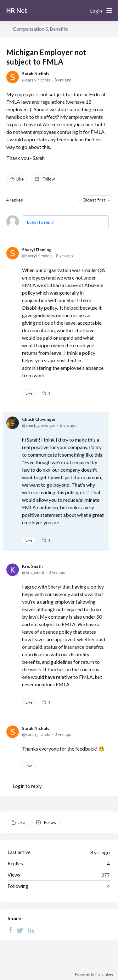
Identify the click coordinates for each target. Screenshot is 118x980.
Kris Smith (32, 566)
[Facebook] (10, 930)
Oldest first (94, 200)
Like (20, 179)
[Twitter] (20, 930)
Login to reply (40, 222)
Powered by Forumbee (94, 974)
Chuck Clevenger (39, 419)
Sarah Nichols (36, 74)
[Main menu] (109, 10)
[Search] (83, 10)
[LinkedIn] (31, 930)
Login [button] (96, 10)
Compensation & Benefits (40, 29)
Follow (49, 179)
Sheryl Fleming (37, 250)
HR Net (17, 10)
